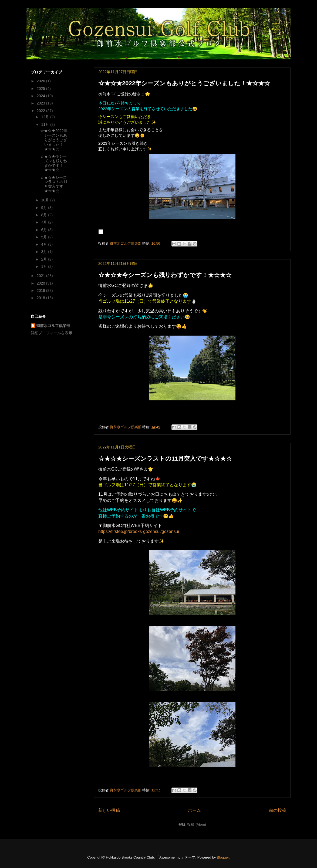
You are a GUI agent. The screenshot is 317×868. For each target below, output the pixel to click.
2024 (41, 96)
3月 (45, 252)
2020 (41, 283)
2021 (41, 276)
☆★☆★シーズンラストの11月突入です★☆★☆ (165, 459)
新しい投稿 (109, 810)
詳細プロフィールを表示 (52, 333)
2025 (41, 89)
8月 (45, 215)
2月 (45, 259)
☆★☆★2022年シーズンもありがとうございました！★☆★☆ (184, 83)
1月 (45, 266)
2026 (41, 81)
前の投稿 (278, 810)
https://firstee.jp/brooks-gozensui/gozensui (139, 531)
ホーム (194, 810)
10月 (45, 200)
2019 (41, 291)
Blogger (223, 857)
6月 (45, 230)
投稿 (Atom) (197, 824)
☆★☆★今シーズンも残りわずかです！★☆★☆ (165, 275)
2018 (41, 298)
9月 (45, 208)
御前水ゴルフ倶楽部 (53, 326)
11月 (45, 124)
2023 (41, 103)
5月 (45, 237)
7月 (45, 222)
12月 (45, 117)
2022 (41, 111)
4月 (45, 244)
